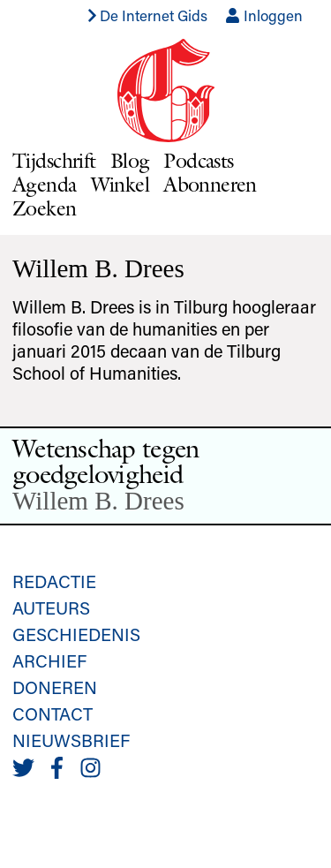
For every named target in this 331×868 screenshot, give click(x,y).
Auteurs (51, 608)
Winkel (120, 184)
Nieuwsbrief (71, 740)
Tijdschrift (54, 160)
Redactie (54, 581)
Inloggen (264, 15)
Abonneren (210, 184)
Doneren (55, 687)
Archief (49, 660)
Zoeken (45, 208)
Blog (130, 160)
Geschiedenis (76, 634)
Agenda (45, 184)
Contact (53, 713)
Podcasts (198, 160)
